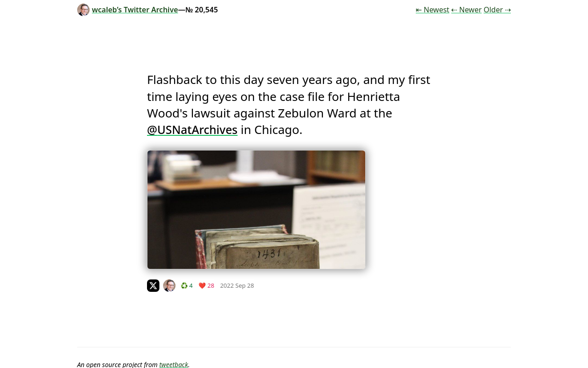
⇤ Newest (433, 10)
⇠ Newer (466, 10)
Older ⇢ (497, 10)
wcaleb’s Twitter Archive (128, 10)
